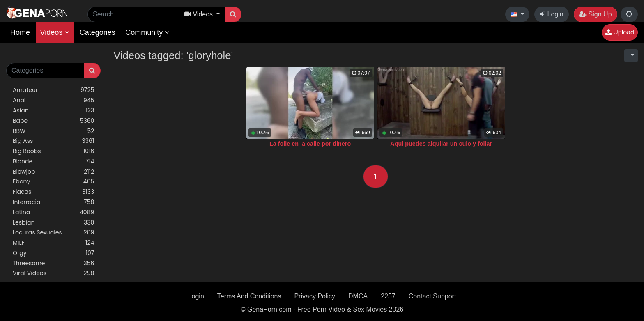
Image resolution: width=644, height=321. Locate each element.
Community (147, 32)
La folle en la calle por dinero (310, 144)
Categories (98, 32)
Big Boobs (53, 151)
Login (552, 14)
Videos (55, 32)
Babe (53, 121)
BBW (53, 131)
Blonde (53, 162)
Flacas (53, 192)
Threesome (53, 263)
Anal (53, 100)
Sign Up (595, 14)
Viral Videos (53, 273)
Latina (53, 212)
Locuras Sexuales (53, 233)
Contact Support (432, 296)
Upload (620, 32)
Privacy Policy (315, 296)
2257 (388, 296)
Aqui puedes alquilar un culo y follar (441, 144)
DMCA (358, 296)
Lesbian (53, 223)
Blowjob (53, 172)
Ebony (53, 182)
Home (20, 32)
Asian (53, 111)
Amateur (53, 90)
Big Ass (53, 141)
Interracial (53, 202)
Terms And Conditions (249, 296)
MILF (53, 243)
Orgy (53, 253)
